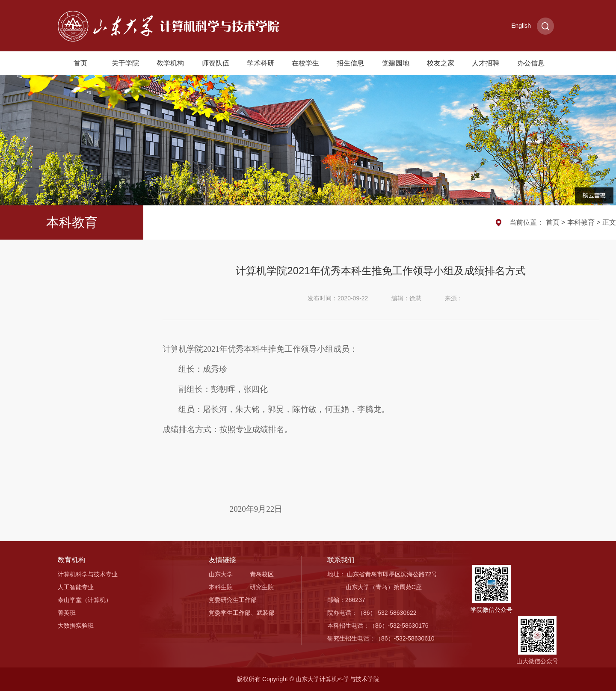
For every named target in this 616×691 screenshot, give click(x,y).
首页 (80, 63)
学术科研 (261, 63)
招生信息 (350, 63)
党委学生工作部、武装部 (242, 613)
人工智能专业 (76, 587)
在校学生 (305, 63)
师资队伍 (216, 63)
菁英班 (67, 613)
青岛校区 (262, 574)
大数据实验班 (76, 626)
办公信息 (531, 63)
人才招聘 (486, 63)
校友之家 (441, 63)
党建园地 (396, 63)
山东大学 (221, 574)
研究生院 (262, 587)
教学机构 (170, 63)
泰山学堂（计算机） (85, 600)
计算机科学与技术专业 (88, 574)
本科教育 (581, 222)
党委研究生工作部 (233, 600)
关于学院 (125, 63)
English (521, 26)
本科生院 (221, 587)
